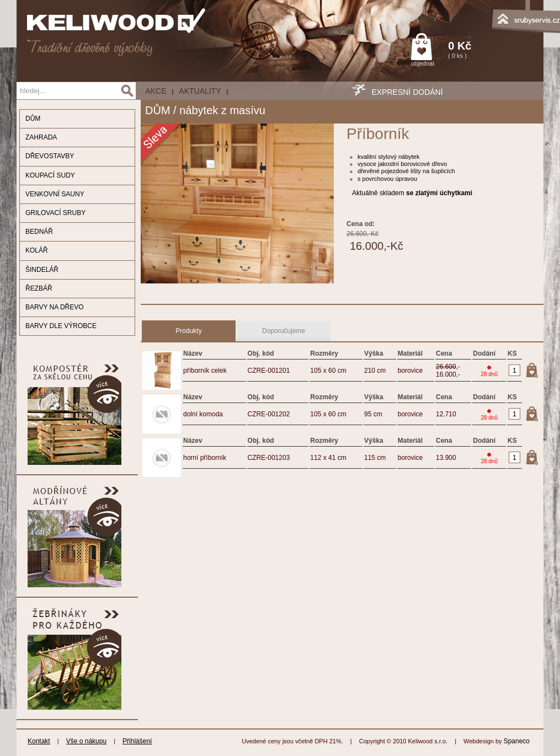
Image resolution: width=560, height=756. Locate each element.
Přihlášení (137, 741)
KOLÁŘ (37, 250)
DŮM (33, 119)
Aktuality (200, 91)
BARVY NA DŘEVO (55, 307)
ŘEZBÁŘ (39, 288)
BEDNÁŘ (39, 232)
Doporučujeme (284, 331)
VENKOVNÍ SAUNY (55, 194)
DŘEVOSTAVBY (50, 156)
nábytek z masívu (222, 110)
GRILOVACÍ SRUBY (55, 213)
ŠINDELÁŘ (42, 270)
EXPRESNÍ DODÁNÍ (407, 92)
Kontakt (39, 741)
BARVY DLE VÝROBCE (61, 326)
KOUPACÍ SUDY (50, 175)
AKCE (156, 91)
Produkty (188, 331)
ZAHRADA (41, 137)
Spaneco (517, 741)
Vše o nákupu (86, 741)
